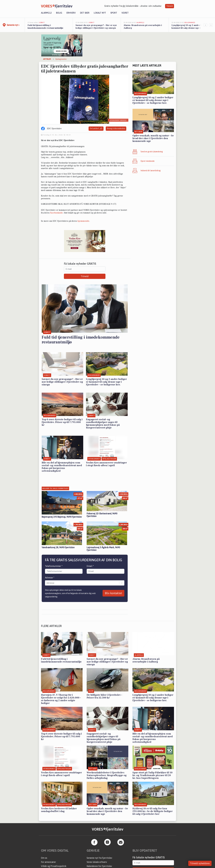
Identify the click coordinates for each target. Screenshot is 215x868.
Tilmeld (170, 6)
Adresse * (50, 575)
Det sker (85, 13)
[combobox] (47, 580)
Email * (90, 563)
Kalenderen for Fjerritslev (99, 863)
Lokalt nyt (100, 13)
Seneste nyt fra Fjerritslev (99, 855)
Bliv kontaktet (113, 591)
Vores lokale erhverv (97, 859)
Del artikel (96, 129)
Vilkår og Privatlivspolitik (54, 863)
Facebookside (56, 213)
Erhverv (71, 13)
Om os (44, 855)
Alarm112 (46, 13)
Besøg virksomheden (116, 129)
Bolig (59, 13)
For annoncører (48, 859)
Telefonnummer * (54, 563)
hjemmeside (83, 221)
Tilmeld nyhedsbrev (200, 863)
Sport (114, 13)
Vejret (125, 13)
